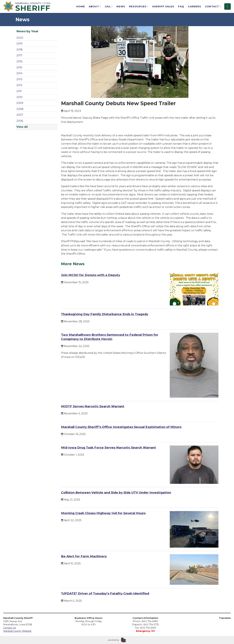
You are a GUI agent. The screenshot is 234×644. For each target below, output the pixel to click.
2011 (19, 91)
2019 (19, 44)
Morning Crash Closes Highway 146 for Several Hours (103, 513)
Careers (194, 6)
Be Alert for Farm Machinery (84, 556)
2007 (20, 115)
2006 (20, 121)
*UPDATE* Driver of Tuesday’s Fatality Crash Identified (105, 593)
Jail (109, 6)
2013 (19, 79)
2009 (20, 103)
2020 (20, 38)
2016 (19, 61)
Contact (213, 6)
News (121, 6)
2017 (19, 55)
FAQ (181, 6)
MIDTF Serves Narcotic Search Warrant (93, 406)
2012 (19, 85)
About (95, 6)
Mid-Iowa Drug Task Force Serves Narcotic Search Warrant (108, 448)
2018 (19, 50)
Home (81, 6)
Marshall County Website (17, 631)
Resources (139, 6)
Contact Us (10, 628)
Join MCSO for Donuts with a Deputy (91, 275)
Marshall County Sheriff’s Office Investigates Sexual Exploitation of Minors (121, 427)
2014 (19, 73)
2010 (19, 97)
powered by (114, 640)
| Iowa (28, 6)
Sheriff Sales (163, 6)
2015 (19, 67)
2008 (20, 109)
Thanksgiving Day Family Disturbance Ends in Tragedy (105, 314)
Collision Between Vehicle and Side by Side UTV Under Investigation (116, 492)
